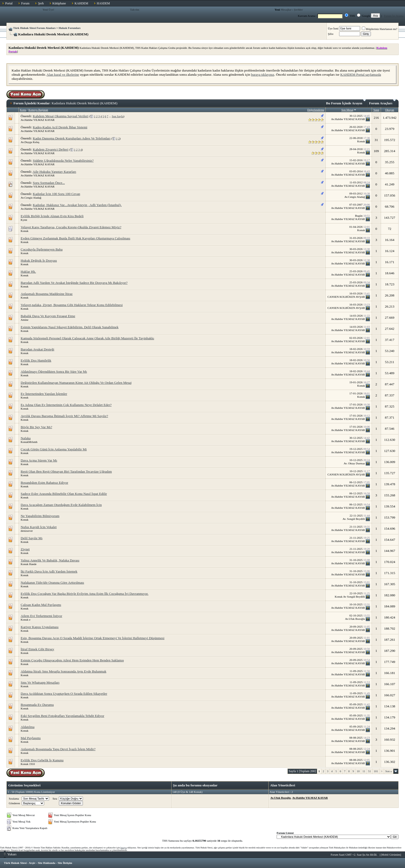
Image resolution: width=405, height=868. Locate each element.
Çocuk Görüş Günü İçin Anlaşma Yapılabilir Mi (54, 449)
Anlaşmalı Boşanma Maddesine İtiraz (47, 294)
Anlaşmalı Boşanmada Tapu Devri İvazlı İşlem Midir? (58, 749)
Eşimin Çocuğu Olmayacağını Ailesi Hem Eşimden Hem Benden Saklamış (72, 660)
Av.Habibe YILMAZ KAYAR (38, 120)
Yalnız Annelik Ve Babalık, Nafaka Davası (50, 560)
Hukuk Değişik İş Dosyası (39, 260)
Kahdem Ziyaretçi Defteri (51, 149)
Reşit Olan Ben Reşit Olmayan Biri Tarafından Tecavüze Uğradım (66, 471)
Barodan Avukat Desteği (37, 349)
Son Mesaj (347, 110)
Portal (9, 3)
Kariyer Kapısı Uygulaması (40, 627)
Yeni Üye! (48, 10)
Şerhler (298, 10)
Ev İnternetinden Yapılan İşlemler (44, 394)
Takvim (135, 10)
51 (369, 771)
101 (376, 771)
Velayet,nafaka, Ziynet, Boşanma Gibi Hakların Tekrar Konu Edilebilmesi (72, 305)
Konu (23, 110)
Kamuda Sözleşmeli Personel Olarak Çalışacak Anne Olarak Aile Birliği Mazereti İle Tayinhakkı (87, 338)
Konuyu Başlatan (38, 110)
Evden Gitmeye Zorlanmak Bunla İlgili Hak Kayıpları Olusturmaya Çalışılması (75, 238)
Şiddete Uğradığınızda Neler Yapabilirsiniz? (63, 161)
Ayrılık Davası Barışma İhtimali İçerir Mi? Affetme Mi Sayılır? (64, 416)
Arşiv (32, 863)
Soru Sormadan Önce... (49, 183)
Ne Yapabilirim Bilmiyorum (40, 516)
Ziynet (25, 549)
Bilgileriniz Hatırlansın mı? (380, 29)
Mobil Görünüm (391, 855)
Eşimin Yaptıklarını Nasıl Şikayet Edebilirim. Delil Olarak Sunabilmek (70, 327)
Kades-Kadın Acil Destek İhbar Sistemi (60, 127)
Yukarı (10, 854)
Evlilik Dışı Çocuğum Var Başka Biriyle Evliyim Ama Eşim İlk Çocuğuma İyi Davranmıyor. (85, 594)
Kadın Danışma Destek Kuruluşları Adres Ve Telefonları (72, 138)
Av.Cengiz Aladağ (31, 198)
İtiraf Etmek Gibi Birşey (37, 649)
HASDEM (103, 3)
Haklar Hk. (28, 272)
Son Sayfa (118, 116)
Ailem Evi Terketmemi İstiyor (41, 616)
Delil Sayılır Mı (32, 538)
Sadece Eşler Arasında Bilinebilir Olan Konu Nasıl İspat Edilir (64, 494)
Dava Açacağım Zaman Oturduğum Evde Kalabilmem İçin (61, 505)
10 (358, 771)
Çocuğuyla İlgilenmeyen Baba (42, 249)
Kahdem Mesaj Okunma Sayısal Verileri (61, 116)
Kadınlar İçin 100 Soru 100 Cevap (56, 194)
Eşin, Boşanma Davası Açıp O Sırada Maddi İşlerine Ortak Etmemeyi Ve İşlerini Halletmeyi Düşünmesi (92, 638)
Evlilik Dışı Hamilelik (36, 360)
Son (389, 771)
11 (364, 771)
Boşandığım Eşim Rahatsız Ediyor (44, 483)
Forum (25, 3)
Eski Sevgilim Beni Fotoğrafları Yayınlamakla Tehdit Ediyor (62, 716)
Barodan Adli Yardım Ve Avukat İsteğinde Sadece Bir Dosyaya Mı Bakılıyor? (74, 283)
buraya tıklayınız (263, 75)
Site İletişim (65, 863)
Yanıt (376, 110)
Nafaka (26, 438)
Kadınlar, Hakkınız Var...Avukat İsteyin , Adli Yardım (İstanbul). (77, 205)
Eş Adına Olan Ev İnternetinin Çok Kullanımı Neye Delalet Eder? (66, 405)
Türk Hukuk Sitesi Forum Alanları (34, 28)
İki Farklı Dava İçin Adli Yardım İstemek (49, 571)
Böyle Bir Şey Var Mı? (36, 427)
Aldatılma (28, 727)
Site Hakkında (46, 863)
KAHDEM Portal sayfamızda (361, 75)
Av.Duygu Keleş (30, 142)
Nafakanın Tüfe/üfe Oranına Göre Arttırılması (52, 582)
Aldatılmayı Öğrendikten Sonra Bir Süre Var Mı (54, 372)
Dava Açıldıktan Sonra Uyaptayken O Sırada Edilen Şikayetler (64, 694)
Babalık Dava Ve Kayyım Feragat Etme (48, 316)
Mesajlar (286, 10)
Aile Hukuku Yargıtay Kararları (54, 172)
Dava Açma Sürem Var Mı (39, 460)
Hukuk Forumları (70, 28)
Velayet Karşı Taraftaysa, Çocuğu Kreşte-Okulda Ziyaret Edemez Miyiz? (71, 227)
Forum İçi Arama (394, 16)
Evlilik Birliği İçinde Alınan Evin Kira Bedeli (52, 216)
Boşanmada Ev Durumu (37, 705)
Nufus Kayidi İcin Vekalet (39, 527)
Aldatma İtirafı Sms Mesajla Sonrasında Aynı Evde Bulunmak (64, 671)
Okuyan (390, 110)
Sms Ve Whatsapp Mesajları (40, 682)
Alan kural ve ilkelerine (63, 75)
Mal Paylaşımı (31, 738)
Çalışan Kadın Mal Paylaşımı (41, 605)
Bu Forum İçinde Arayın (346, 102)
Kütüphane (59, 3)
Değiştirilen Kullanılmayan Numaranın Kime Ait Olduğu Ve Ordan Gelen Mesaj (76, 383)
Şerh (41, 3)
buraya (124, 848)
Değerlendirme (316, 110)
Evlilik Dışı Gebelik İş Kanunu (42, 760)
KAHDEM (81, 3)
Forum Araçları (383, 102)
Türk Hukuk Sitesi (15, 863)
